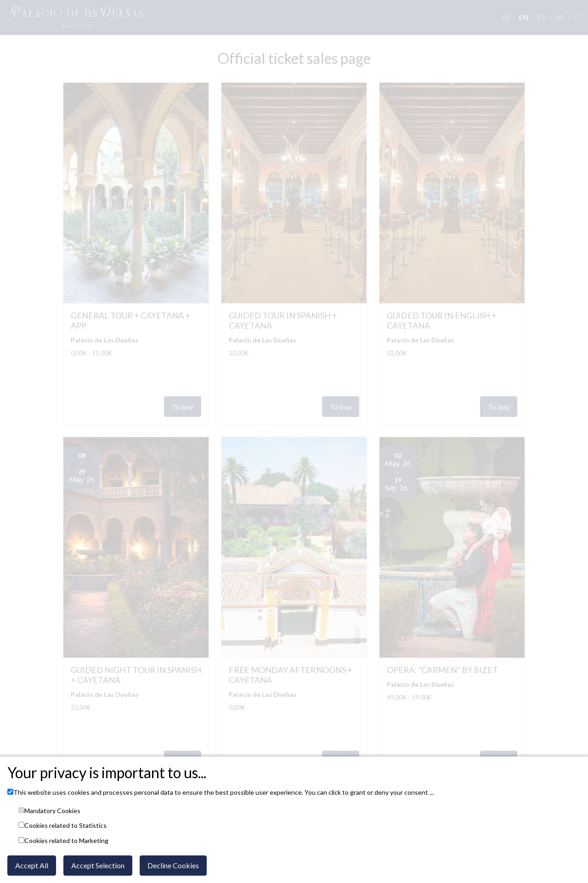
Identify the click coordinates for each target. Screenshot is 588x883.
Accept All (32, 865)
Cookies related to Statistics (65, 826)
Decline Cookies (173, 865)
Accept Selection (98, 865)
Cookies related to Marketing (66, 841)
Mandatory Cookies (52, 811)
